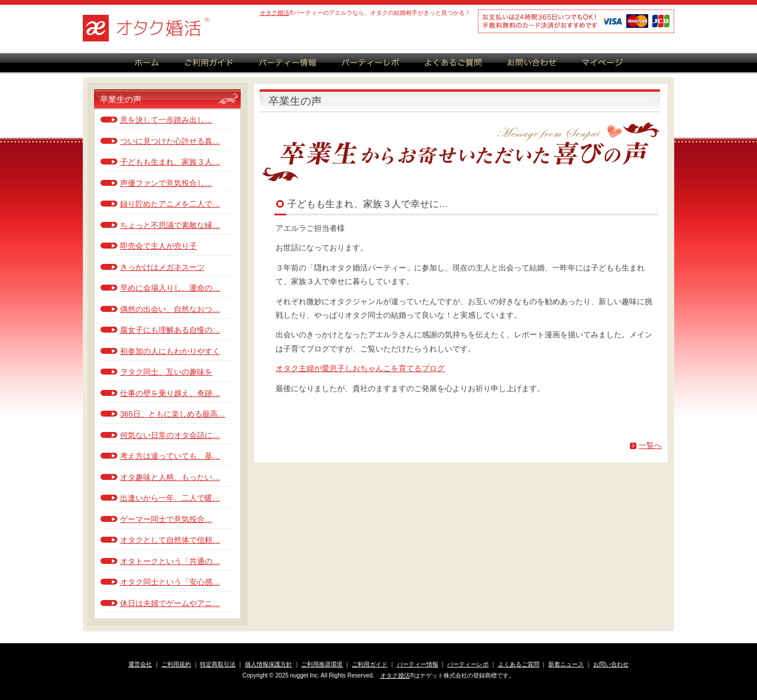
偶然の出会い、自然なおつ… (170, 309)
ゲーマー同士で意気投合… (166, 519)
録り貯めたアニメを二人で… (170, 204)
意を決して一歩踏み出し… (166, 120)
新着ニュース (566, 664)
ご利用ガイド (370, 664)
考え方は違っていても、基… (170, 456)
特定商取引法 (218, 664)
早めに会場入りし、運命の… (170, 288)
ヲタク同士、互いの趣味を (166, 372)
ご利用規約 (176, 664)
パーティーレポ (468, 664)
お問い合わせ (611, 664)
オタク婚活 (274, 13)
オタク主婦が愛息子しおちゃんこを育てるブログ (360, 368)
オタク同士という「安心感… (170, 582)
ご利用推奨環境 (322, 664)
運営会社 (140, 664)
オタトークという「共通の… (170, 561)
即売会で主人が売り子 (158, 246)
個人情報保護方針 (268, 664)
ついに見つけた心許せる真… (170, 141)
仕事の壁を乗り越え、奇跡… (170, 393)
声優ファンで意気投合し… (166, 183)
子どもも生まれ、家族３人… (170, 162)
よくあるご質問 (519, 664)
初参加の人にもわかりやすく (170, 351)
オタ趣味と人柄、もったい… (170, 477)
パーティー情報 (418, 664)
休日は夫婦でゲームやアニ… (170, 603)
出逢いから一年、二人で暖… (170, 498)
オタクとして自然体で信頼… (170, 540)
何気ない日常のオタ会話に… (170, 435)
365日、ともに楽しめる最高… (173, 414)
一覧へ (650, 445)
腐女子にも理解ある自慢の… (170, 330)
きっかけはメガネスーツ (162, 267)
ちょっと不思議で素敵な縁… (170, 225)
